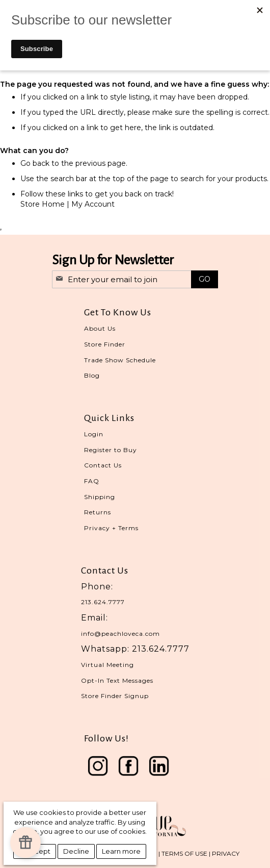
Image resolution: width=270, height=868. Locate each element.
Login (94, 434)
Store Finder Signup (115, 696)
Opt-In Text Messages (117, 680)
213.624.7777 (103, 602)
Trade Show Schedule (120, 360)
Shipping (100, 497)
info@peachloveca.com (120, 634)
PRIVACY (226, 853)
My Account (93, 204)
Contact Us (103, 465)
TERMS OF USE (184, 853)
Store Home (43, 204)
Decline (76, 851)
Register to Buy (111, 450)
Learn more (121, 851)
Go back (35, 163)
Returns (98, 512)
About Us (100, 328)
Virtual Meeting (107, 665)
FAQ (92, 481)
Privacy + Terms (111, 528)
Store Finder (105, 344)
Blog (92, 375)
